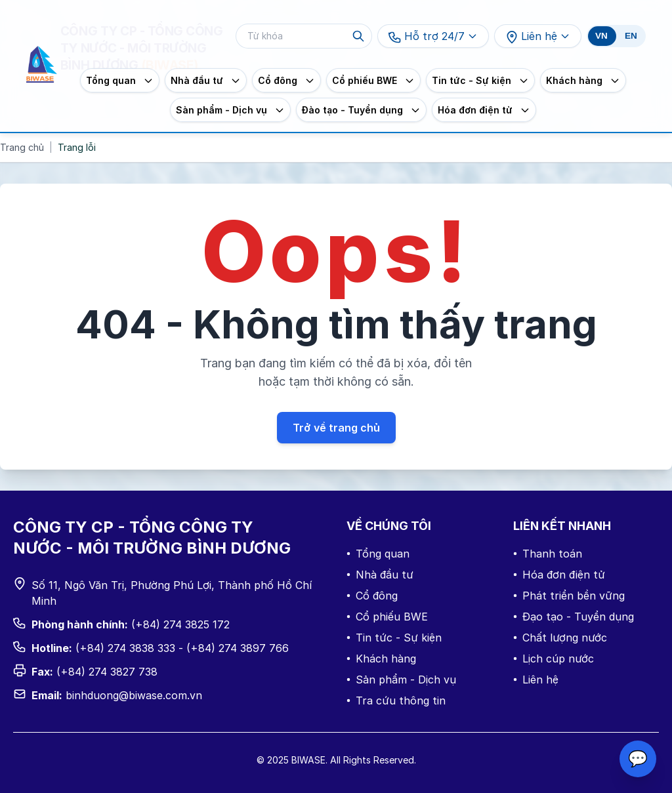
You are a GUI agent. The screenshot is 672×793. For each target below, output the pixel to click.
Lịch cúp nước (554, 659)
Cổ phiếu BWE (387, 617)
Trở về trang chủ (336, 428)
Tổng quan (378, 554)
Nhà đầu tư (380, 575)
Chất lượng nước (560, 638)
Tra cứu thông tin (396, 701)
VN (601, 36)
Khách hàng (381, 659)
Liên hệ (538, 37)
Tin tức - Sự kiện (394, 638)
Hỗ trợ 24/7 (433, 37)
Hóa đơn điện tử (559, 575)
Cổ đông (372, 596)
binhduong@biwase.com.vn (134, 695)
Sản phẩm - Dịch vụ (401, 680)
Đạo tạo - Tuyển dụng (574, 617)
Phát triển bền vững (569, 596)
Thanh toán (548, 554)
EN (631, 36)
